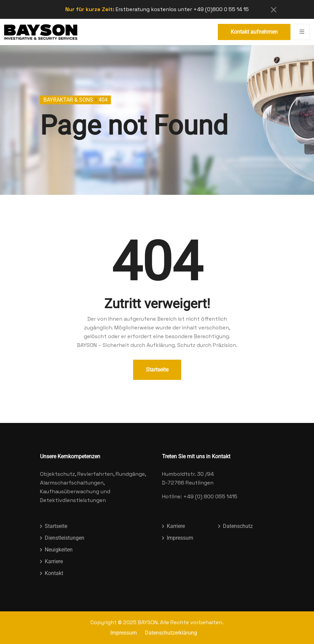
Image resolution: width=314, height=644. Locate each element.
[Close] (274, 10)
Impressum (180, 538)
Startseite (157, 370)
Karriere (54, 561)
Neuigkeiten (59, 550)
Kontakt (54, 573)
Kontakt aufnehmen (254, 32)
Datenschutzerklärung (171, 633)
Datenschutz (238, 526)
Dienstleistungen (65, 538)
